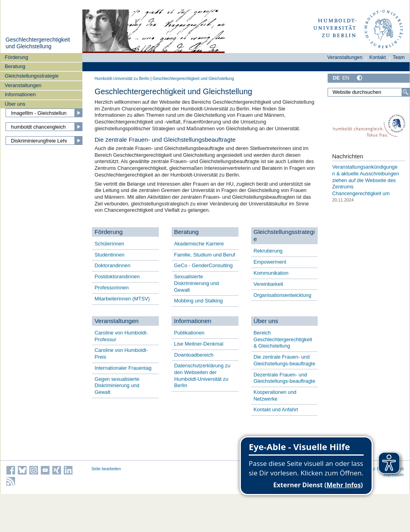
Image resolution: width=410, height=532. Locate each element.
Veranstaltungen (23, 85)
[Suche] (406, 92)
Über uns (15, 104)
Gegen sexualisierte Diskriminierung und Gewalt (117, 386)
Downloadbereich (194, 355)
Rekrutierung (268, 251)
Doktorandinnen (113, 265)
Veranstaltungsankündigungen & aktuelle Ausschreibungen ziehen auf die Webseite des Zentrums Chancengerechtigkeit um (365, 180)
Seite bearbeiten (106, 469)
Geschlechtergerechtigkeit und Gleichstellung (38, 43)
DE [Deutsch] (336, 78)
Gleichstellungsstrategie (32, 76)
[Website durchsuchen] (369, 92)
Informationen (20, 94)
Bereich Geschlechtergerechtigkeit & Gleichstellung (283, 339)
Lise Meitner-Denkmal (198, 344)
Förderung (16, 57)
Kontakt (378, 57)
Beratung (15, 66)
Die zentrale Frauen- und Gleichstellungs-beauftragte (284, 360)
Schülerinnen (110, 244)
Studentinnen (110, 255)
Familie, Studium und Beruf (204, 255)
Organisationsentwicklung (282, 295)
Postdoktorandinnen (117, 276)
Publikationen (189, 333)
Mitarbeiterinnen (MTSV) (122, 299)
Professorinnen (112, 288)
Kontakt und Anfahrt (276, 409)
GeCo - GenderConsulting (203, 265)
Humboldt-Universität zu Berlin (122, 79)
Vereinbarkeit (268, 284)
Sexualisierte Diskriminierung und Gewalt (196, 283)
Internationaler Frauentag (123, 368)
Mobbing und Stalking (198, 301)
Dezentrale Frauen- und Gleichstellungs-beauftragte (284, 378)
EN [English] (346, 78)
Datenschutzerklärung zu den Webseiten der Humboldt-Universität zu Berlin (202, 375)
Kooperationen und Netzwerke (275, 395)
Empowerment (270, 262)
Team (399, 57)
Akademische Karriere (199, 244)
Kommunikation (271, 273)
